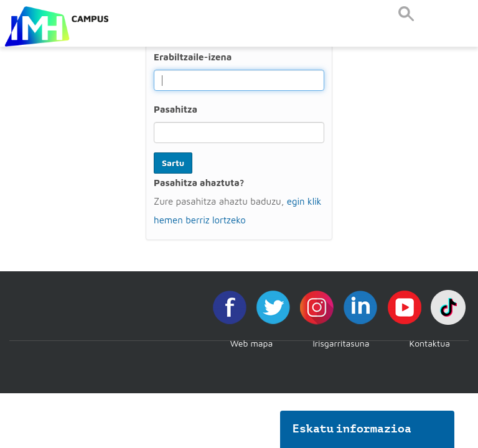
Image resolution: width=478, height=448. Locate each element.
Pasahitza (176, 109)
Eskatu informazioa (352, 429)
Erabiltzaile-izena (193, 57)
